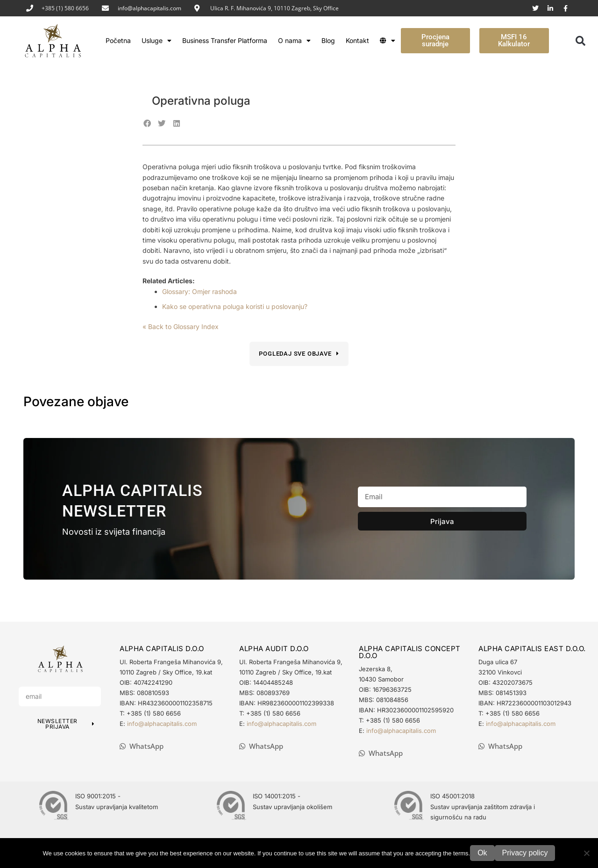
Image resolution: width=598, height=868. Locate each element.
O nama (294, 41)
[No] (586, 853)
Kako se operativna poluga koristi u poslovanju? (235, 306)
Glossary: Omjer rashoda (199, 291)
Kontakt (357, 40)
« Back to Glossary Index (181, 326)
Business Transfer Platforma (225, 40)
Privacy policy (525, 853)
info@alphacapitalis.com (149, 8)
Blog (328, 40)
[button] (580, 41)
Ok (482, 853)
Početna (118, 40)
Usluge (157, 41)
